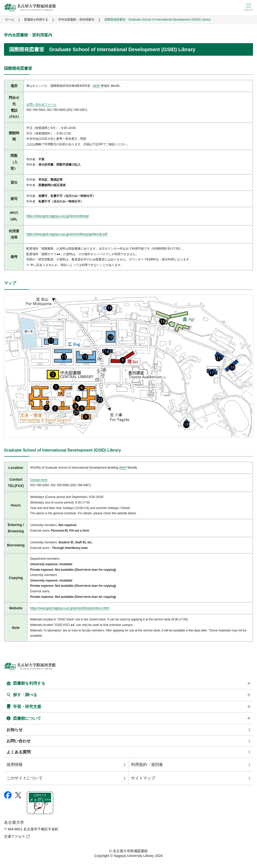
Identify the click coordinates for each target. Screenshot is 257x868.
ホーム (10, 20)
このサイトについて (25, 778)
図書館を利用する (36, 20)
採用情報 (15, 765)
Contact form (39, 480)
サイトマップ (143, 778)
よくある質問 (19, 752)
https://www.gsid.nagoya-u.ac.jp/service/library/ (58, 216)
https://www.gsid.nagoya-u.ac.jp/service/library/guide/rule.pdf (67, 234)
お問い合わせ (19, 741)
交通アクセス (15, 836)
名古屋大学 (14, 822)
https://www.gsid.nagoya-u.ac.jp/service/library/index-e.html (70, 608)
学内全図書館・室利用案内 (76, 20)
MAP (97, 86)
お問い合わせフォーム (41, 104)
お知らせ (15, 730)
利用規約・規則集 (147, 765)
